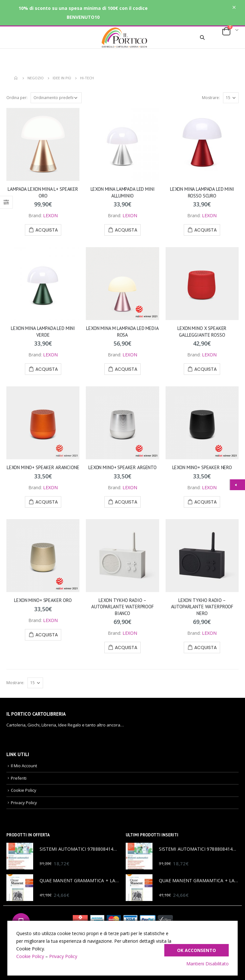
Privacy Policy (24, 803)
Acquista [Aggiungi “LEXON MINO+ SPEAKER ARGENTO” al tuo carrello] (126, 502)
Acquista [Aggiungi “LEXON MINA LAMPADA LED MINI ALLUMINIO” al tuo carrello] (126, 230)
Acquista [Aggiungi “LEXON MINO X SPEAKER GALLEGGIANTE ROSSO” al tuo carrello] (205, 369)
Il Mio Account (24, 766)
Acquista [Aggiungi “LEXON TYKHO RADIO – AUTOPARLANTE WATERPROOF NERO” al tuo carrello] (205, 647)
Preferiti (19, 778)
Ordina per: (17, 98)
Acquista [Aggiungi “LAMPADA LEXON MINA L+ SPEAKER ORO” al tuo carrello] (47, 230)
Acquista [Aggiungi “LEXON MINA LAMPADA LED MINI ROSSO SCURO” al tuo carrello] (205, 230)
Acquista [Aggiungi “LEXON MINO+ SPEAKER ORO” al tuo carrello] (47, 635)
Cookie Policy (24, 790)
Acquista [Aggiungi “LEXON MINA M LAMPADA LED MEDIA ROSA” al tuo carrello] (126, 369)
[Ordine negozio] (56, 98)
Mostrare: (211, 98)
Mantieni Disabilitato (208, 964)
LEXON (50, 215)
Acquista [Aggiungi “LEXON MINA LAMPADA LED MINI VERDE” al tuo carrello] (47, 369)
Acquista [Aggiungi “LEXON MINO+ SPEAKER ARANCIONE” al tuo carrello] (47, 502)
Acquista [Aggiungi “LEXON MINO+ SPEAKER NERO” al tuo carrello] (205, 502)
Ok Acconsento (197, 950)
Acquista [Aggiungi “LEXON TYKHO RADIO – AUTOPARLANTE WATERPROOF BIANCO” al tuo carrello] (126, 647)
